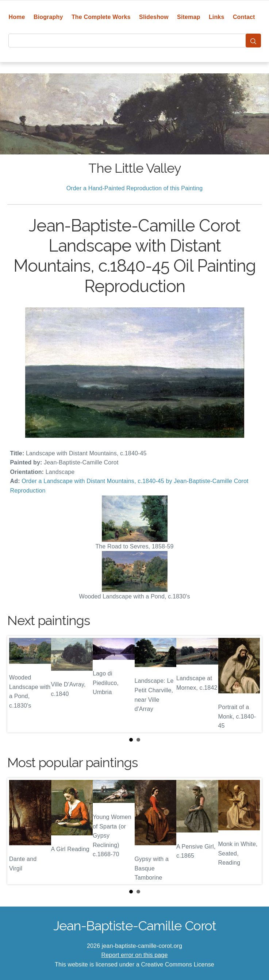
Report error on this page (135, 955)
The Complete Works (101, 17)
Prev (19, 684)
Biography (48, 17)
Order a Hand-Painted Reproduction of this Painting (135, 188)
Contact (244, 17)
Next (250, 684)
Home (17, 17)
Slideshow (154, 17)
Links (217, 17)
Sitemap (189, 17)
